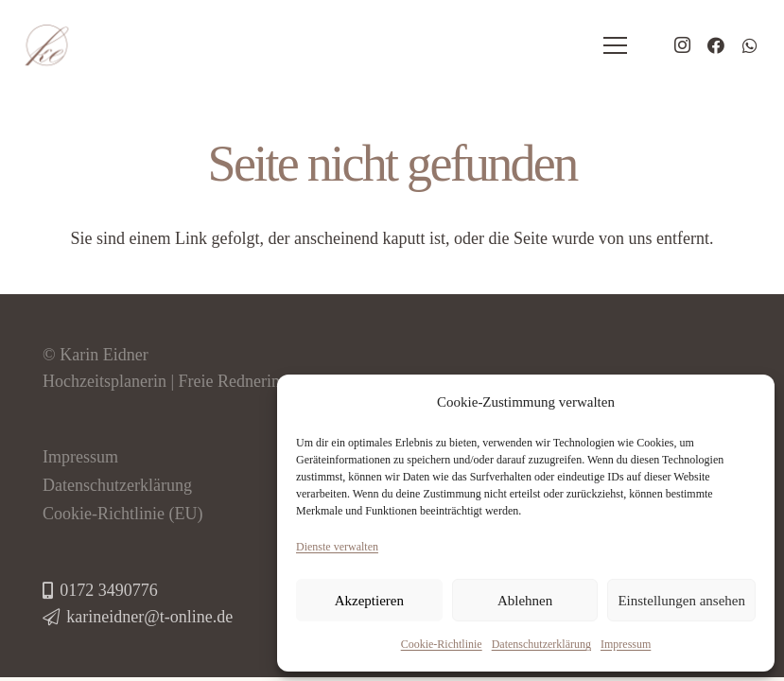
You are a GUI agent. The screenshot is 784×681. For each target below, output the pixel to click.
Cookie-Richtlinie (442, 644)
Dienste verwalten (337, 547)
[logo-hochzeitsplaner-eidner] (46, 45)
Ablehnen (525, 601)
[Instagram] (682, 45)
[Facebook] (716, 45)
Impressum (626, 644)
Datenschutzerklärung (541, 644)
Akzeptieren (369, 601)
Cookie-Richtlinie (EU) (122, 514)
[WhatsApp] (750, 45)
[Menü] (616, 45)
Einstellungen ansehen (681, 601)
